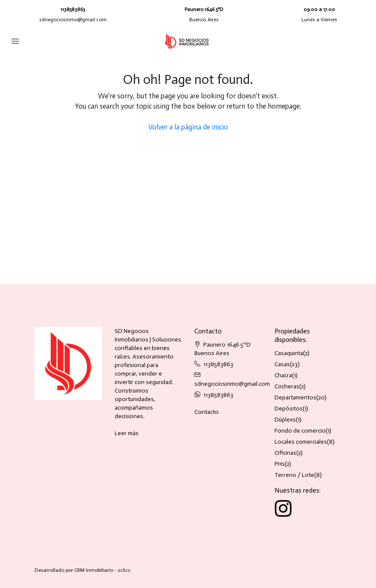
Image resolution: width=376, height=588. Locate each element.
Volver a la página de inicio (188, 127)
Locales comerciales (301, 442)
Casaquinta (289, 353)
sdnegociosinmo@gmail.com (73, 20)
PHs (280, 464)
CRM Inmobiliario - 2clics (102, 570)
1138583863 (73, 9)
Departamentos (295, 397)
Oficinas (285, 453)
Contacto (207, 412)
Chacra (283, 375)
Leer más (127, 433)
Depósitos (289, 409)
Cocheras (287, 386)
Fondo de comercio (300, 431)
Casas (282, 364)
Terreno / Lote (294, 475)
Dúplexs (285, 420)
